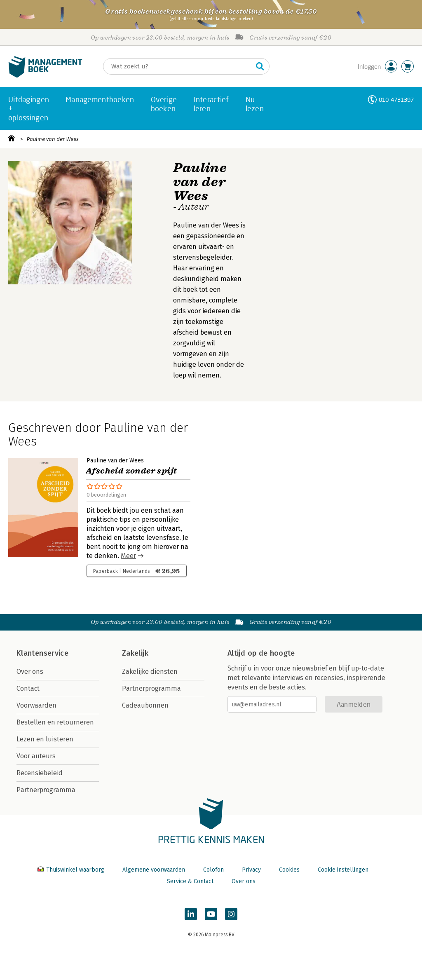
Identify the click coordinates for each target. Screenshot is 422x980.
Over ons (30, 672)
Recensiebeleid (40, 773)
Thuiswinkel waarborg (72, 870)
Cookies (289, 870)
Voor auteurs (36, 756)
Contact (28, 688)
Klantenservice (42, 653)
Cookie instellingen (343, 870)
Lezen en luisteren (45, 739)
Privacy (251, 870)
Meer (128, 556)
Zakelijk (135, 653)
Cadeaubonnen (145, 705)
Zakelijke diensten (150, 672)
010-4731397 (396, 100)
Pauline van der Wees (53, 139)
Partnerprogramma (46, 790)
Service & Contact (190, 881)
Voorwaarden (36, 705)
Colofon (213, 870)
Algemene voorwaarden (154, 870)
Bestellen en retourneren (55, 722)
